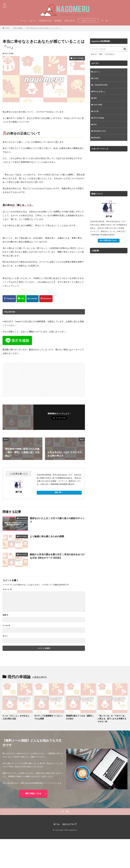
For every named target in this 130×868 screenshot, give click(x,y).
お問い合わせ (70, 21)
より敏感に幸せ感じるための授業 (47, 536)
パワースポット (110, 54)
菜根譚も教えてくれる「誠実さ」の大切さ (80, 717)
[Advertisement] (23, 379)
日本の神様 (98, 105)
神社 (101, 54)
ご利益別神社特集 (100, 85)
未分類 (96, 111)
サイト (5, 636)
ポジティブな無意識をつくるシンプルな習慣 (49, 717)
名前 (5, 615)
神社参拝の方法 (45, 21)
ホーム (23, 21)
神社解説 (58, 21)
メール (6, 625)
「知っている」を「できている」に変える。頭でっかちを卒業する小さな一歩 (112, 719)
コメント (7, 589)
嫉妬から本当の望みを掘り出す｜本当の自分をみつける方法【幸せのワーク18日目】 (57, 556)
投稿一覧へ (59, 492)
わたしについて (70, 824)
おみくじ (32, 21)
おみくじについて (89, 20)
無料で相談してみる (33, 793)
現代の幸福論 (18, 28)
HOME (7, 28)
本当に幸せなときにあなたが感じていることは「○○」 (45, 28)
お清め (96, 78)
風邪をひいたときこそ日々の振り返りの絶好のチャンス (57, 520)
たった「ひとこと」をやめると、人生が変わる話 (17, 717)
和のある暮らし (100, 91)
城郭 (95, 98)
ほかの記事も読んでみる (108, 240)
